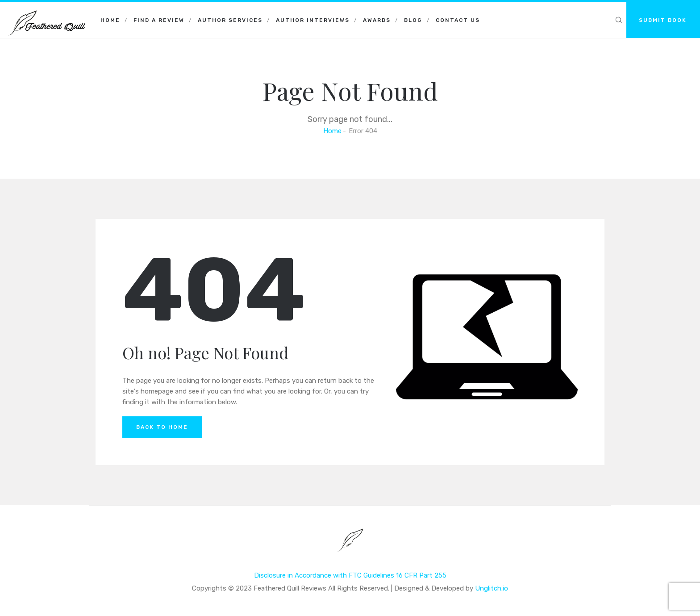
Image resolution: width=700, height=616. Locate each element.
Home (110, 20)
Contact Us (458, 20)
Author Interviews (313, 20)
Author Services (230, 20)
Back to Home (162, 427)
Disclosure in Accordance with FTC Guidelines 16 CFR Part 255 (350, 575)
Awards (377, 20)
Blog (413, 20)
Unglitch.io (492, 588)
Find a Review (159, 20)
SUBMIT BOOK (663, 20)
